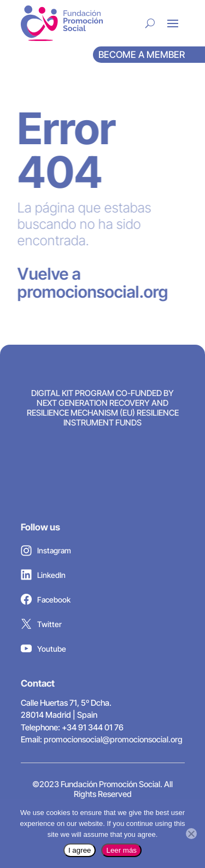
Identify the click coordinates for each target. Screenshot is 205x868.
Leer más (121, 850)
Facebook (46, 602)
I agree (80, 850)
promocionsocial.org (87, 292)
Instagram (46, 553)
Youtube (43, 651)
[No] (191, 834)
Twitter (41, 627)
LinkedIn (43, 577)
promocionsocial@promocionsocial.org (113, 739)
